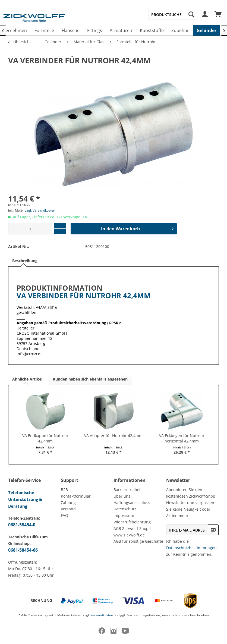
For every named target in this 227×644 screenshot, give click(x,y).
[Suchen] (191, 14)
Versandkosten (102, 615)
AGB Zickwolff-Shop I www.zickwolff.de (132, 532)
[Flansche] (71, 30)
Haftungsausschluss (132, 503)
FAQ (64, 515)
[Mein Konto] (205, 14)
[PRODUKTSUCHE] (173, 14)
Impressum (124, 515)
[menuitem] (173, 14)
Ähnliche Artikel (27, 379)
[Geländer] (206, 30)
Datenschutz (125, 509)
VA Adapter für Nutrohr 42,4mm (113, 436)
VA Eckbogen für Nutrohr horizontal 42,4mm (182, 438)
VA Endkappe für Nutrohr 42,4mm (45, 438)
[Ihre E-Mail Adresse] (187, 530)
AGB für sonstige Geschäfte (138, 541)
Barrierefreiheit (128, 490)
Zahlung (68, 503)
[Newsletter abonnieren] (213, 530)
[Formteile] (44, 30)
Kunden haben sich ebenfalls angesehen (90, 379)
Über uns (122, 496)
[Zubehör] (180, 30)
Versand (68, 509)
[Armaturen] (121, 30)
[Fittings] (95, 30)
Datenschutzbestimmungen (191, 548)
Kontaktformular (76, 496)
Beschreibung (25, 261)
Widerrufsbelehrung (132, 522)
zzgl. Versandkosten (40, 210)
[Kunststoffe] (152, 30)
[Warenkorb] (218, 14)
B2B (64, 490)
